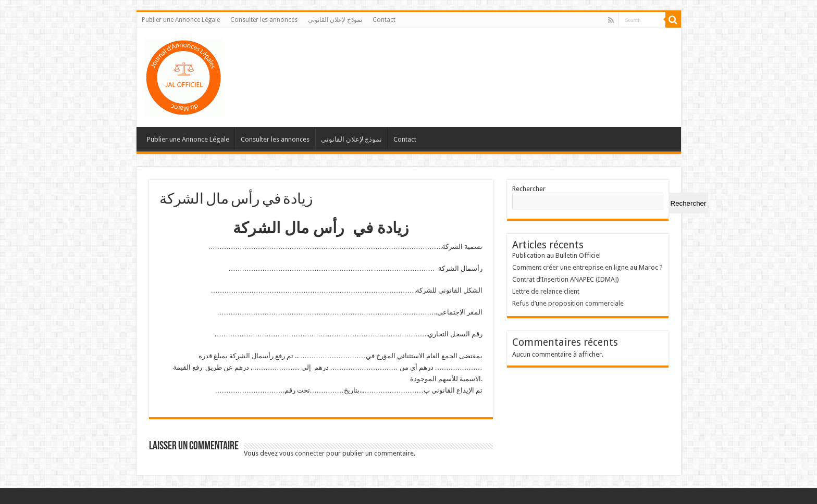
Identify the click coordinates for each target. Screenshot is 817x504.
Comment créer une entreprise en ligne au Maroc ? (587, 267)
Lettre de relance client (546, 291)
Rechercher (529, 189)
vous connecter (302, 453)
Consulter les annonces (264, 20)
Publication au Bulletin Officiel (556, 255)
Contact (384, 20)
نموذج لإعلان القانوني (335, 20)
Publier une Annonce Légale (181, 20)
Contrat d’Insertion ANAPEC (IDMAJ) (566, 279)
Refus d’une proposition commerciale (568, 303)
